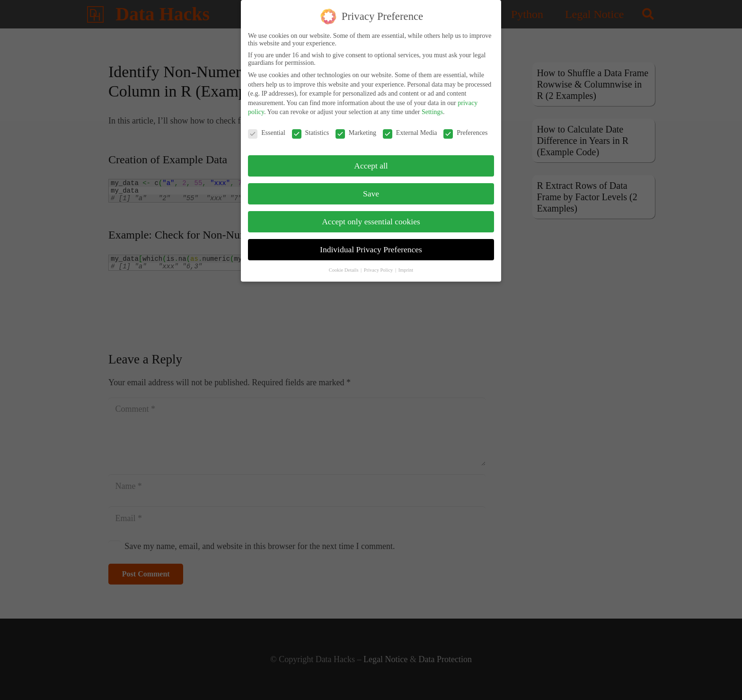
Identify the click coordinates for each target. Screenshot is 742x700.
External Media (410, 131)
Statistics (311, 131)
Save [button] (371, 191)
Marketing (356, 131)
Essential (267, 131)
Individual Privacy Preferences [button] (371, 247)
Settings (432, 110)
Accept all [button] (371, 163)
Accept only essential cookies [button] (371, 219)
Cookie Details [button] (344, 268)
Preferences (465, 131)
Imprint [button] (406, 268)
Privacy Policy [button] (379, 268)
